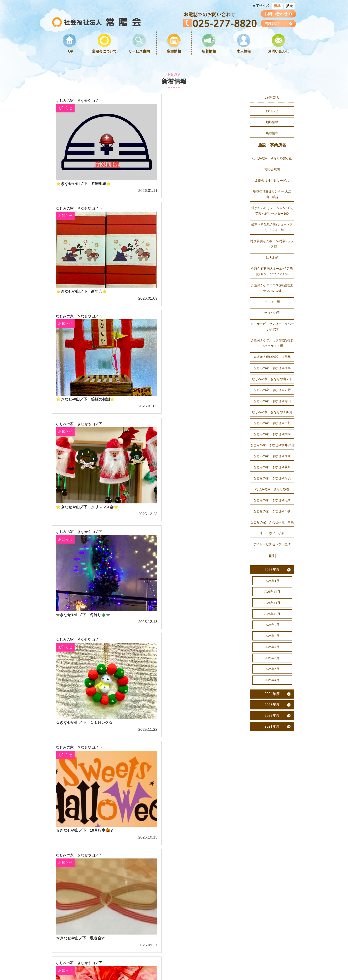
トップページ (88, 805)
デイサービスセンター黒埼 (272, 558)
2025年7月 (272, 663)
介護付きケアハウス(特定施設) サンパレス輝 (272, 293)
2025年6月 (272, 675)
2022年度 (272, 733)
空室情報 (174, 51)
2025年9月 (272, 640)
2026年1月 (272, 595)
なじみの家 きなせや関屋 (272, 444)
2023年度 (272, 722)
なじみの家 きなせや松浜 (272, 490)
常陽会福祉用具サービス (272, 182)
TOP (70, 51)
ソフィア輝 (272, 308)
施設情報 (272, 134)
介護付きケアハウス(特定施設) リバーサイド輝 (272, 351)
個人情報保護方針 (130, 833)
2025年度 (272, 584)
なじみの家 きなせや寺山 (272, 410)
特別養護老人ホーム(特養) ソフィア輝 (272, 248)
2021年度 (272, 744)
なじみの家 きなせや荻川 (272, 479)
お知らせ (65, 108)
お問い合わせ (279, 51)
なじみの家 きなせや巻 (272, 501)
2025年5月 (272, 686)
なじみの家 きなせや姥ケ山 (272, 159)
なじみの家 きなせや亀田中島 (272, 535)
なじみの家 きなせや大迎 (272, 467)
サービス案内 (139, 51)
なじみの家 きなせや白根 (272, 433)
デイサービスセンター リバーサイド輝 (272, 333)
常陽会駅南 (272, 171)
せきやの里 (272, 319)
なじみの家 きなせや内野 (272, 399)
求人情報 (244, 51)
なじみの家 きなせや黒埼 (272, 513)
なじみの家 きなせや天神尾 (272, 422)
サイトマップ (88, 833)
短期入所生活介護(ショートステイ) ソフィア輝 (272, 231)
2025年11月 (272, 618)
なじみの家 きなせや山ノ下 (79, 101)
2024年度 (272, 712)
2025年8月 (272, 652)
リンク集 (123, 819)
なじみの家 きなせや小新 (272, 524)
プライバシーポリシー (134, 826)
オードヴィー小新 (272, 547)
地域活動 (272, 122)
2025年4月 (272, 697)
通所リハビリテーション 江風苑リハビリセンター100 (272, 214)
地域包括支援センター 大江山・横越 (272, 196)
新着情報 (209, 51)
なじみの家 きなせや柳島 (272, 376)
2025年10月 (272, 629)
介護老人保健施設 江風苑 (272, 365)
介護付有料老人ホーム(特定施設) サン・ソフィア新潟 (272, 276)
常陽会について (104, 51)
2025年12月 (272, 606)
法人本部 (272, 262)
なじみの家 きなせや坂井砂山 (272, 456)
